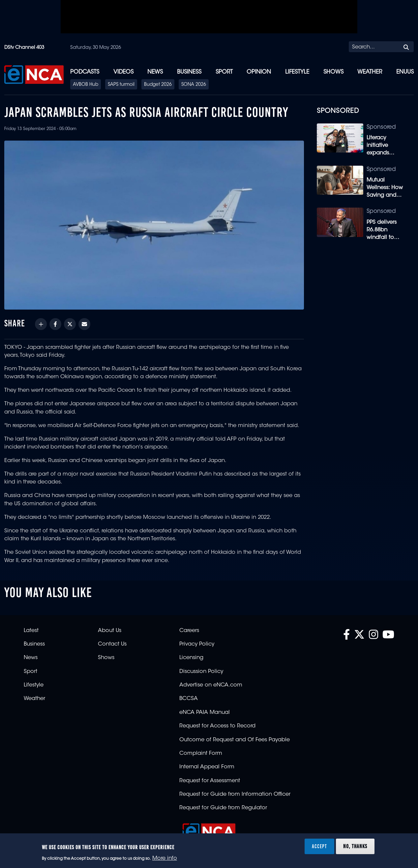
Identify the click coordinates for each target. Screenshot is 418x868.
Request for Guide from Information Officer (235, 794)
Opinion (259, 72)
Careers (189, 631)
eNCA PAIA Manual (205, 713)
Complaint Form (201, 753)
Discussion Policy (201, 672)
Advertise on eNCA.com (211, 685)
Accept (319, 846)
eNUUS (405, 72)
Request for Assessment (210, 781)
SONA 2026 (194, 85)
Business (189, 72)
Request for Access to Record (217, 726)
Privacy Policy (197, 644)
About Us (110, 631)
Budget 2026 (158, 85)
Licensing (191, 658)
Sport (224, 72)
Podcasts (85, 72)
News (155, 72)
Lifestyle (297, 72)
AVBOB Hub (86, 85)
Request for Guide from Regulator (223, 808)
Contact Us (112, 644)
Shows (333, 72)
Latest (31, 631)
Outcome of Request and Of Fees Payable (235, 740)
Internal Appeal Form (207, 767)
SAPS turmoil (121, 85)
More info (165, 858)
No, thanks (355, 846)
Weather (370, 72)
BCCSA (189, 699)
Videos (123, 72)
